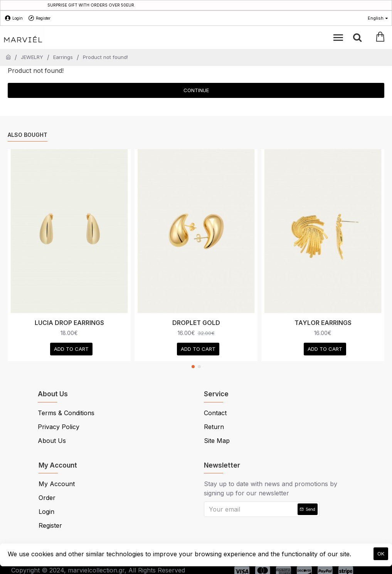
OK (381, 554)
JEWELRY (32, 57)
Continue (196, 90)
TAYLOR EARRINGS (323, 323)
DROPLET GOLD (196, 323)
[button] (193, 367)
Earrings (63, 57)
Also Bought (28, 135)
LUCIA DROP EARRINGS (69, 323)
